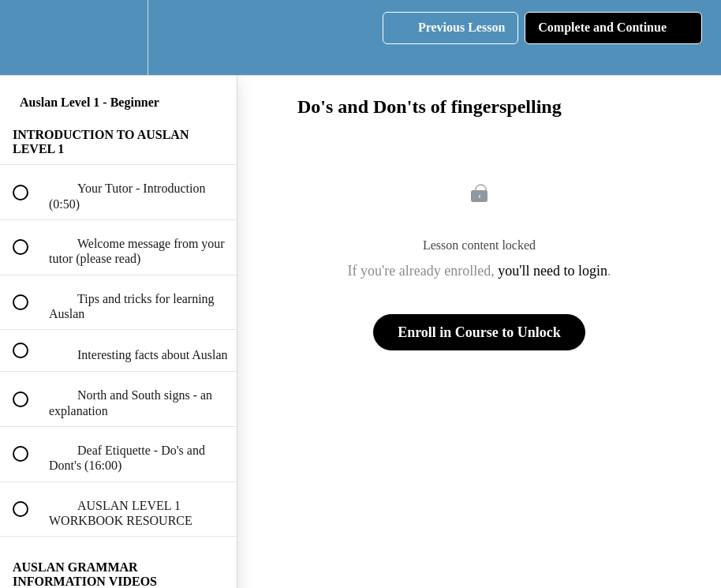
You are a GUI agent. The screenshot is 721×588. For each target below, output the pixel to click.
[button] (29, 37)
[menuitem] (118, 37)
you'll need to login (553, 271)
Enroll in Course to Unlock (479, 332)
